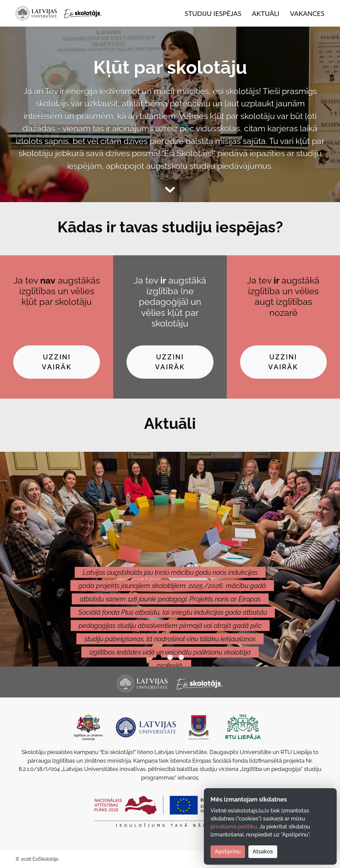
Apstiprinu (228, 852)
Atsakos (263, 852)
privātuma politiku (234, 827)
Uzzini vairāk (57, 362)
